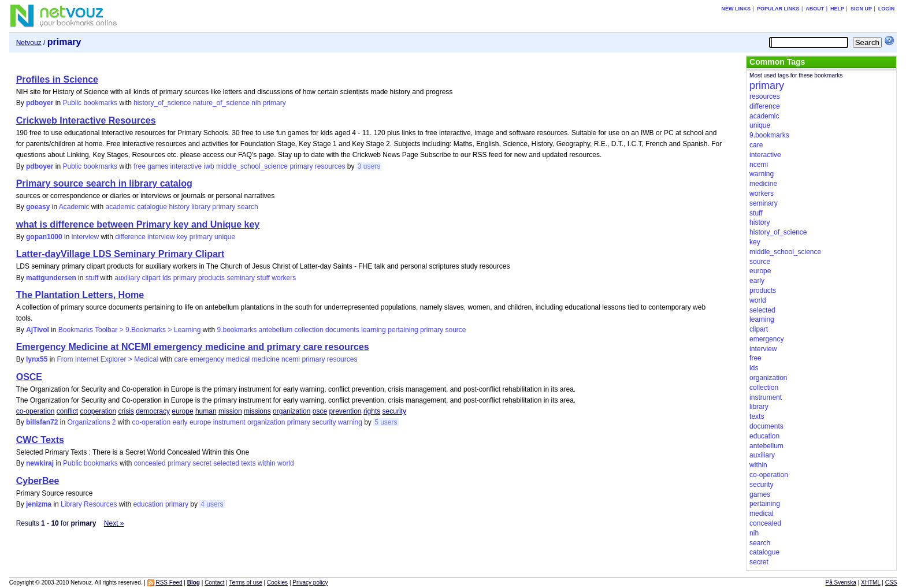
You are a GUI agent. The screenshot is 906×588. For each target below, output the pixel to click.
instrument (229, 422)
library (201, 207)
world (286, 463)
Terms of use (246, 583)
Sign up (861, 9)
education (148, 504)
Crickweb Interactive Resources (86, 120)
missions (257, 411)
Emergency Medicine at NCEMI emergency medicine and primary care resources (193, 347)
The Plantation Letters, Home (80, 295)
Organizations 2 (91, 422)
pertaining (403, 330)
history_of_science (162, 103)
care (181, 359)
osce (320, 411)
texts (248, 463)
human (206, 411)
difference (130, 237)
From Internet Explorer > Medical (107, 359)
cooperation (98, 411)
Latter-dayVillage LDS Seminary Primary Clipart (120, 254)
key (182, 237)
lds (167, 278)
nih (256, 103)
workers (284, 278)
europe (182, 411)
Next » (114, 523)
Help (837, 9)
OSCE (29, 377)
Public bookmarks (90, 103)
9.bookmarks (237, 330)
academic (120, 207)
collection (309, 330)
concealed (150, 463)
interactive (186, 166)
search (248, 207)
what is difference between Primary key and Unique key (138, 224)
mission (230, 411)
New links (736, 9)
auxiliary (127, 278)
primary (274, 103)
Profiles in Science (57, 79)
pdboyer (40, 103)
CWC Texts (40, 440)
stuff (92, 278)
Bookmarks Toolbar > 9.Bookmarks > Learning (130, 330)
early (180, 422)
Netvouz (29, 43)
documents (342, 330)
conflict (67, 411)
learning (374, 330)
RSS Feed (169, 583)
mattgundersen (51, 278)
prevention (345, 411)
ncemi (291, 359)
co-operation (36, 411)
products (211, 278)
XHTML (871, 583)
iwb (209, 166)
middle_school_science (252, 166)
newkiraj (40, 463)
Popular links (778, 9)
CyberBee (38, 481)
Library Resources (89, 504)
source (455, 330)
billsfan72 (42, 422)
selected (226, 463)
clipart (151, 278)
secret (202, 463)
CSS (891, 583)
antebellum (276, 330)
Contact (214, 583)
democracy (153, 411)
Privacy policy (310, 583)
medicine (266, 359)
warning (350, 422)
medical (238, 359)
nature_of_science (221, 103)
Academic (74, 207)
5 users (386, 422)
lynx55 (37, 359)
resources (330, 166)
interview (85, 237)
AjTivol (38, 330)
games (158, 166)
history (179, 207)
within (267, 463)
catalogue (152, 207)
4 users (212, 504)
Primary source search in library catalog (104, 183)
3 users (369, 166)
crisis (126, 411)
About (815, 9)
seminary (241, 278)
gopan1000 (44, 237)
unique (225, 237)
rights (372, 411)
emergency (207, 359)
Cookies (277, 583)
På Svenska (841, 583)
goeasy (38, 207)
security (394, 411)
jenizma (39, 504)
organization (292, 411)
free (140, 166)
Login (887, 9)
